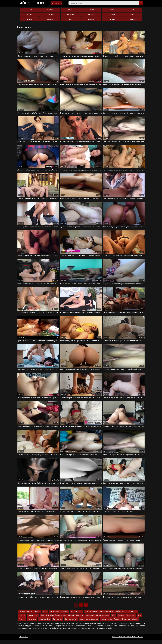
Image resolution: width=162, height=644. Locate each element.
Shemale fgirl (58, 624)
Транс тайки (131, 620)
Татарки (132, 21)
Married (71, 620)
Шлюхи (112, 11)
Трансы (71, 11)
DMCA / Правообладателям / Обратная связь (128, 641)
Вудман (22, 616)
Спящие (121, 620)
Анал (132, 11)
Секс (113, 620)
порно (35, 4)
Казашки (112, 16)
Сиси (139, 620)
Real (110, 624)
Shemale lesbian (44, 624)
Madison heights (77, 616)
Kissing (103, 624)
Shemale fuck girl (71, 624)
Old (42, 620)
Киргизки (112, 21)
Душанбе (65, 616)
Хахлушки (80, 620)
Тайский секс (23, 641)
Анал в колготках (107, 616)
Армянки (91, 21)
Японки (50, 16)
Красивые (91, 11)
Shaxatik (135, 624)
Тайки (30, 11)
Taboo (116, 624)
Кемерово (90, 620)
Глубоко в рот (121, 616)
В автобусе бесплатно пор (56, 620)
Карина (30, 616)
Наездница (126, 624)
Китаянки (91, 16)
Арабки (30, 21)
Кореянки (71, 16)
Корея (45, 616)
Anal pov (22, 624)
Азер (71, 21)
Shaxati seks (54, 616)
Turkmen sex (133, 616)
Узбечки (132, 16)
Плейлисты (61, 3)
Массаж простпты (103, 620)
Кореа (38, 616)
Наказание (32, 624)
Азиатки (30, 16)
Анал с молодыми (91, 616)
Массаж (50, 11)
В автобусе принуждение (89, 624)
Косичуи (22, 620)
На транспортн (33, 620)
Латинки (50, 21)
